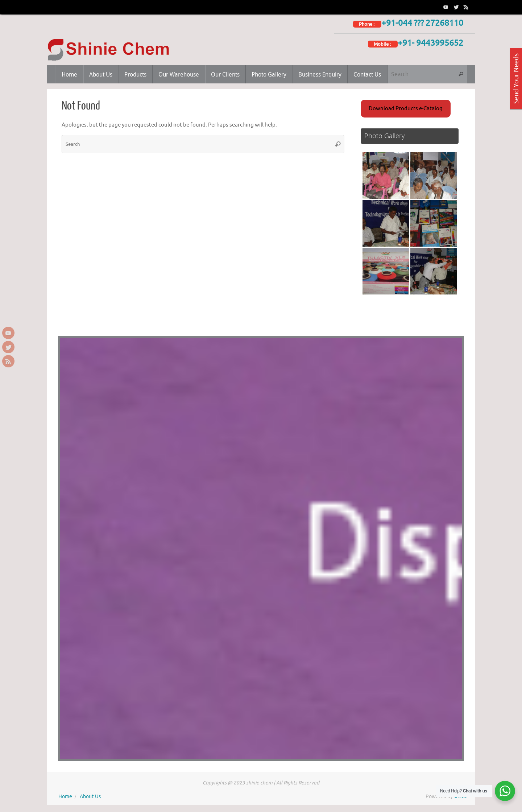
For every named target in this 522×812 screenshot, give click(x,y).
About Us (90, 797)
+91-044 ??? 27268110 (422, 23)
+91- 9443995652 (430, 43)
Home (65, 797)
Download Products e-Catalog (406, 109)
